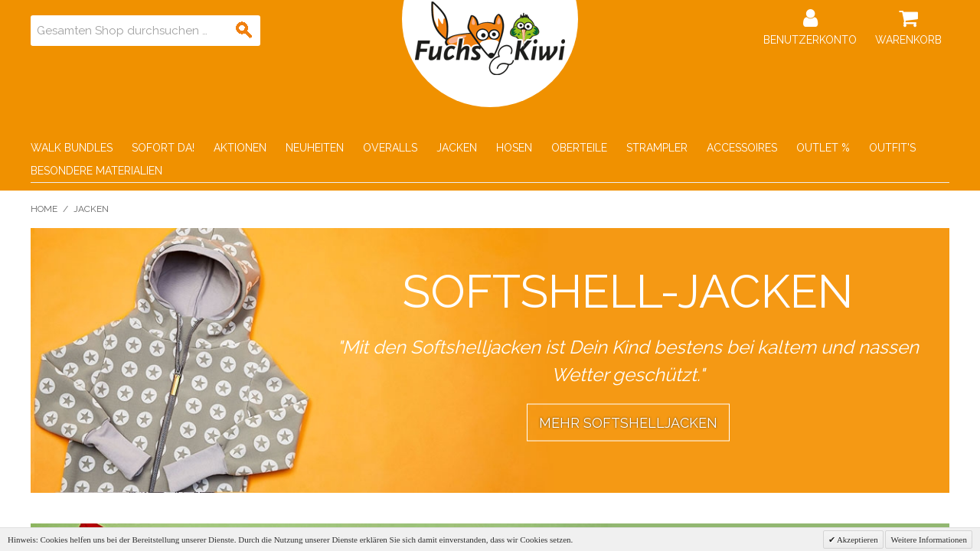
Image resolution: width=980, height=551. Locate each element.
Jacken (457, 148)
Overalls (390, 148)
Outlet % (823, 148)
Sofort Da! (163, 148)
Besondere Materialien (96, 171)
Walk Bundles (72, 148)
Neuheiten (315, 148)
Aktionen (240, 148)
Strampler (657, 148)
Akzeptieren (857, 540)
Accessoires (742, 148)
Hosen (514, 148)
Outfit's (892, 148)
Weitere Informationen (929, 540)
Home (44, 209)
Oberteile (579, 148)
